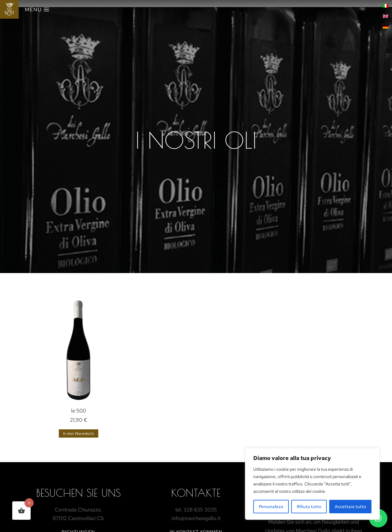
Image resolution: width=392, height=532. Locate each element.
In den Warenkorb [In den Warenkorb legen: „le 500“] (79, 433)
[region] (312, 484)
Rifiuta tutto (309, 507)
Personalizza (271, 507)
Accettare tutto (350, 507)
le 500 (79, 411)
